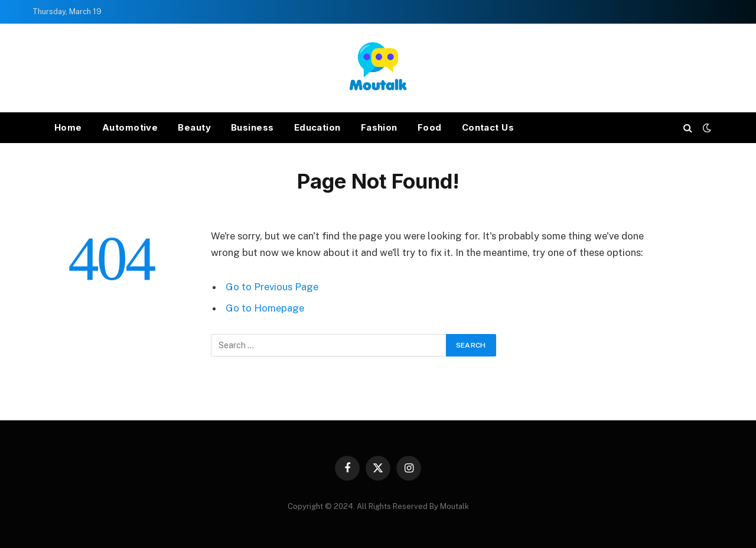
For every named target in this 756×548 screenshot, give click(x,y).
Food (430, 127)
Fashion (379, 127)
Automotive (130, 127)
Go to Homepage (265, 308)
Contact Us (488, 127)
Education (317, 127)
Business (252, 127)
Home (68, 127)
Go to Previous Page (272, 287)
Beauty (194, 127)
